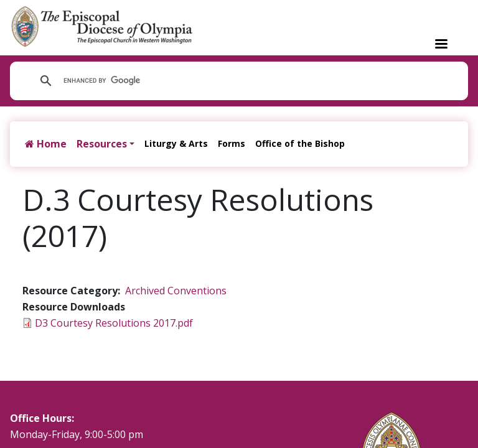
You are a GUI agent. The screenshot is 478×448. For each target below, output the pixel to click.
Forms (232, 143)
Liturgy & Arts (176, 143)
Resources (102, 144)
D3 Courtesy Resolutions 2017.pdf (114, 323)
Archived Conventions (176, 291)
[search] (230, 81)
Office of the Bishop (300, 143)
